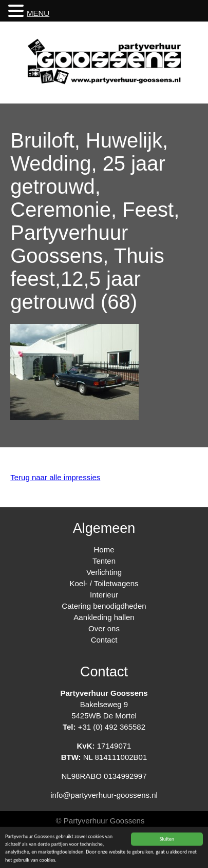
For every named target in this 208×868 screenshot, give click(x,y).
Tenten (104, 561)
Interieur (104, 595)
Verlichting (104, 572)
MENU (38, 13)
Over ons (104, 628)
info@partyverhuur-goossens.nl (104, 795)
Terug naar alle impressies (55, 477)
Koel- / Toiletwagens (104, 583)
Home (104, 550)
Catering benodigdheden (104, 606)
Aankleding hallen (104, 617)
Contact (104, 640)
